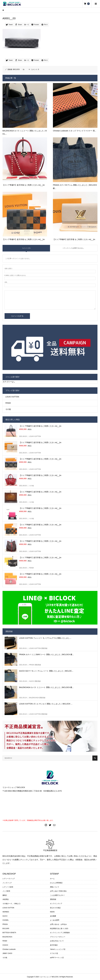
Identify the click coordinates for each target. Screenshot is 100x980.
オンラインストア (56, 904)
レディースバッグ (9, 879)
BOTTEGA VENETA (9, 933)
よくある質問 (55, 920)
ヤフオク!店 (54, 953)
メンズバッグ (7, 883)
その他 (8, 409)
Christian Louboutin (9, 949)
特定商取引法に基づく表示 (59, 929)
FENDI (8, 403)
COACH (5, 945)
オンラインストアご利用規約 (60, 933)
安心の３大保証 (55, 908)
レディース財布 (8, 887)
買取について (55, 887)
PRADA (5, 924)
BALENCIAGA (7, 937)
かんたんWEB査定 (56, 883)
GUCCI (5, 916)
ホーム (52, 879)
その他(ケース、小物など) (11, 904)
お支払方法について (57, 941)
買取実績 (53, 899)
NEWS (52, 912)
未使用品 (6, 899)
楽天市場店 (54, 945)
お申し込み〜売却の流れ (58, 891)
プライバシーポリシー (58, 937)
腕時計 (5, 895)
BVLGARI (6, 929)
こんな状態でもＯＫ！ (58, 895)
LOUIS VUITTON (12, 397)
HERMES (6, 912)
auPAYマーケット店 (57, 958)
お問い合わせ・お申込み (58, 924)
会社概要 (53, 916)
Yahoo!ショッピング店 (58, 949)
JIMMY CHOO (7, 953)
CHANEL (6, 920)
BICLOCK (16, 69)
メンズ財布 (6, 891)
